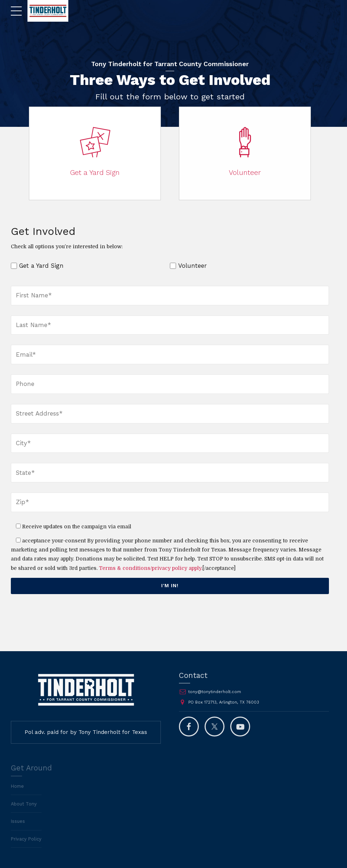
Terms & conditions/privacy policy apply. (151, 568)
